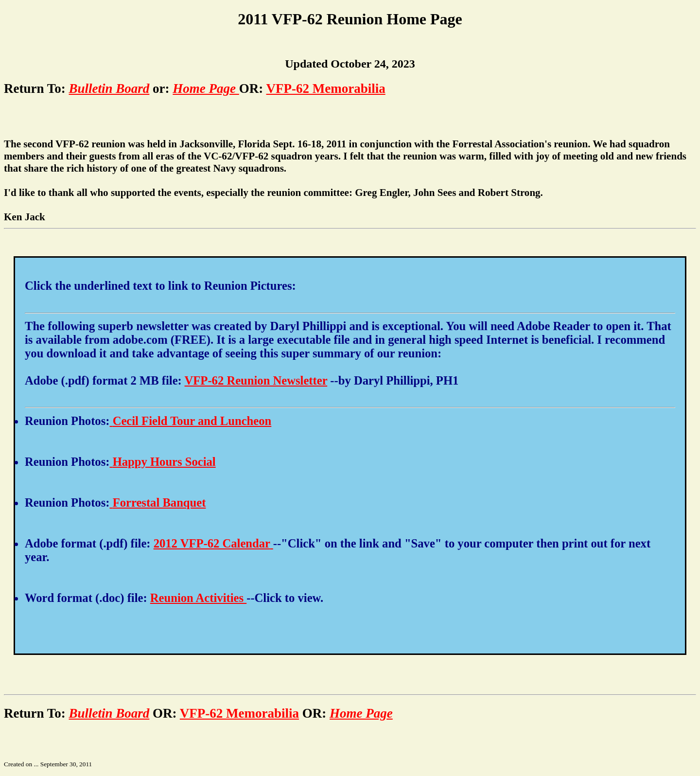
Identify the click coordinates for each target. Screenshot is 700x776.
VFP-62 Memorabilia (326, 88)
